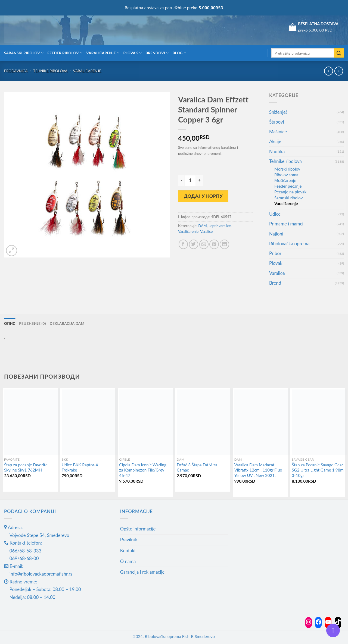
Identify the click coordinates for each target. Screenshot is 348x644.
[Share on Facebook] (183, 244)
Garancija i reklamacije (142, 572)
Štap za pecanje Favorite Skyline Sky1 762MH (26, 467)
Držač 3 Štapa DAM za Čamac (197, 467)
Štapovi (276, 122)
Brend (275, 283)
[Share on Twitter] (194, 244)
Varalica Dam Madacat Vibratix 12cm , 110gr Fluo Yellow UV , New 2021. (258, 470)
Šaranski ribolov (24, 53)
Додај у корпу (203, 196)
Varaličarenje (103, 53)
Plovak (133, 53)
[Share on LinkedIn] (224, 244)
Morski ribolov (287, 169)
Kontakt (128, 550)
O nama (128, 561)
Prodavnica (16, 71)
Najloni (276, 234)
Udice (275, 214)
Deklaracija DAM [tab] (67, 323)
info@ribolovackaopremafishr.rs (41, 574)
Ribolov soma (286, 175)
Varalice (206, 231)
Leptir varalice (220, 226)
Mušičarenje (285, 180)
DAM (203, 226)
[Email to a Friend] (204, 244)
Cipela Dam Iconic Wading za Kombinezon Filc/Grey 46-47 (143, 470)
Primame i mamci (286, 224)
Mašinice (278, 132)
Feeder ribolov (65, 53)
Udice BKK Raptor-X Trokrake (80, 467)
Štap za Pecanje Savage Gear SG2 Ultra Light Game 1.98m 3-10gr (318, 470)
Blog (179, 53)
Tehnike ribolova (50, 71)
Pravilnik (129, 540)
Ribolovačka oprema (289, 244)
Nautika (277, 151)
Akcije (275, 141)
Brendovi (157, 53)
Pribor (275, 253)
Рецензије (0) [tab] (32, 323)
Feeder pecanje (288, 186)
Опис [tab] (10, 323)
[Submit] (339, 53)
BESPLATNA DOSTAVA (318, 24)
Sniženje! (278, 112)
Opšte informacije (138, 529)
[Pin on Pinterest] (214, 244)
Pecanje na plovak (290, 192)
